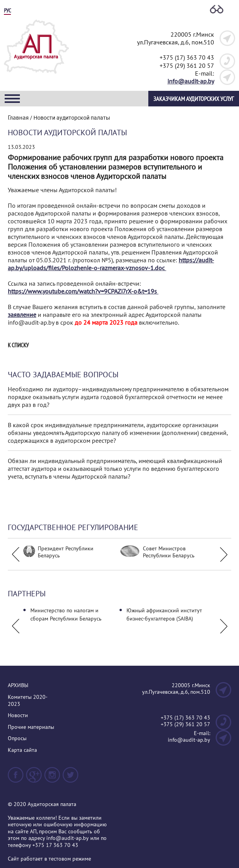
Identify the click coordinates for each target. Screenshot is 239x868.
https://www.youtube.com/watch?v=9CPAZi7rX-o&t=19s (83, 291)
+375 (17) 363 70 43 (187, 57)
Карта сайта (22, 750)
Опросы (17, 738)
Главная (18, 117)
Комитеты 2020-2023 (28, 701)
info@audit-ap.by (191, 81)
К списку (18, 345)
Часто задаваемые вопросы (63, 375)
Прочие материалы (31, 727)
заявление (22, 315)
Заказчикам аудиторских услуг (194, 99)
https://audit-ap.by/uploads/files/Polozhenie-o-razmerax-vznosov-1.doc (111, 264)
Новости (18, 715)
